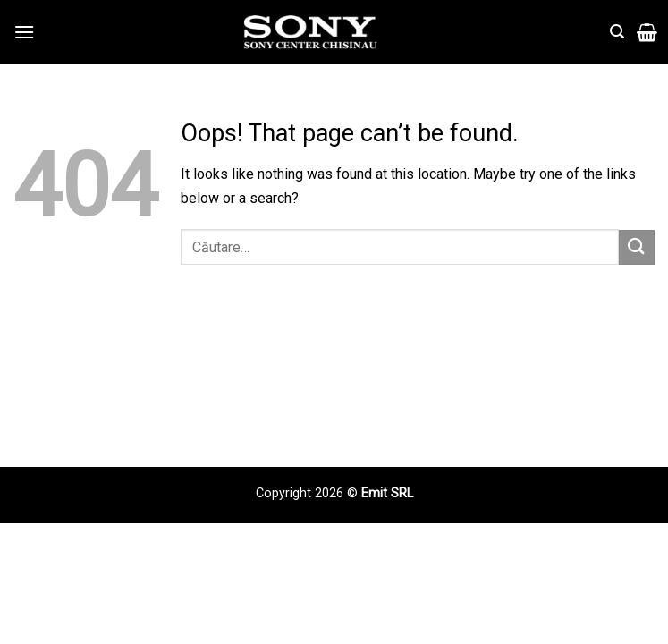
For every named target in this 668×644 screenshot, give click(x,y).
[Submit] (637, 247)
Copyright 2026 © (309, 493)
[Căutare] (617, 32)
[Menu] (24, 32)
